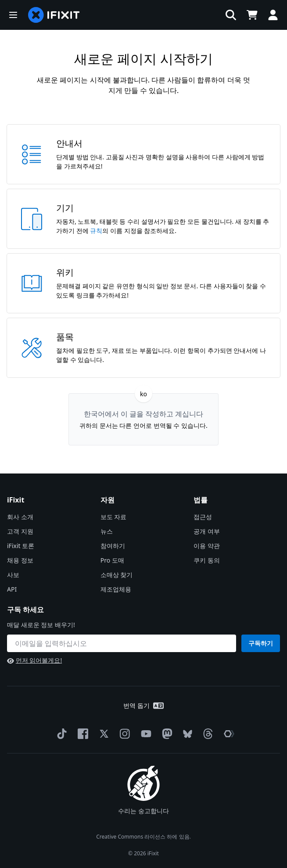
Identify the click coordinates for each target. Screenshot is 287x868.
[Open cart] (252, 15)
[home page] (54, 15)
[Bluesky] (186, 734)
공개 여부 (207, 531)
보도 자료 (114, 517)
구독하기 (261, 643)
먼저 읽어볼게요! (34, 660)
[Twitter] (102, 734)
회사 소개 (20, 517)
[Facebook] (81, 734)
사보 (13, 575)
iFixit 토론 (21, 546)
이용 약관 (207, 546)
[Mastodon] (165, 734)
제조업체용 (116, 589)
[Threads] (206, 734)
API (12, 589)
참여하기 (113, 546)
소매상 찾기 (117, 575)
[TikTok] (60, 734)
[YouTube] (144, 734)
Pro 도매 (112, 560)
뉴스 (107, 531)
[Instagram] (123, 734)
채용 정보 (20, 560)
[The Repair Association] (227, 734)
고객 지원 (20, 531)
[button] (13, 15)
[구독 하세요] (122, 643)
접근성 (203, 517)
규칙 (96, 231)
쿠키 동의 (207, 560)
